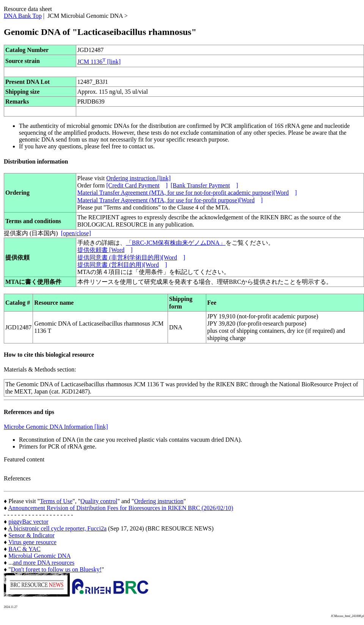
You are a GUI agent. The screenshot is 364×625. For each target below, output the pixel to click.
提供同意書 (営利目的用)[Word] (122, 265)
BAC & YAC (24, 549)
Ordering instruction (159, 501)
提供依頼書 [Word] (105, 250)
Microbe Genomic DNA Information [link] (56, 427)
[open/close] (76, 233)
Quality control (99, 501)
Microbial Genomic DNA (39, 556)
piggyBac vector (28, 522)
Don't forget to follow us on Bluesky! (56, 569)
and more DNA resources (44, 563)
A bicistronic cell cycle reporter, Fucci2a (57, 528)
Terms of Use (56, 501)
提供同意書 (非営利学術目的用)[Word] (131, 257)
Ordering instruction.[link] (138, 178)
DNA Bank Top (23, 16)
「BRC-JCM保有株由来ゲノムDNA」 (176, 243)
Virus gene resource (32, 542)
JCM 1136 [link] (99, 62)
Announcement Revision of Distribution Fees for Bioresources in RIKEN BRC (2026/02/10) (121, 508)
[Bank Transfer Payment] (204, 185)
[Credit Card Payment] (137, 185)
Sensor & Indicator (31, 535)
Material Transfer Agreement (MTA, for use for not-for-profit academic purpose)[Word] (187, 193)
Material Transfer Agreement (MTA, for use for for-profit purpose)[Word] (170, 200)
